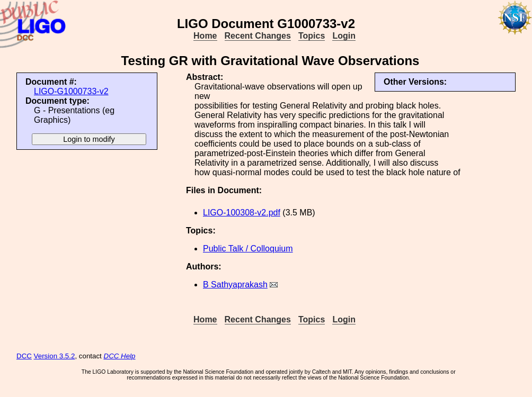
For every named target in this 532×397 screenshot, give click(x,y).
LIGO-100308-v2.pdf (242, 213)
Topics (312, 36)
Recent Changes (258, 36)
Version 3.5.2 (55, 356)
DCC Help (120, 356)
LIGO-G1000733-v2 (71, 91)
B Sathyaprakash (235, 285)
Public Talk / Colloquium (248, 249)
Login (344, 36)
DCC (24, 356)
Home (205, 36)
